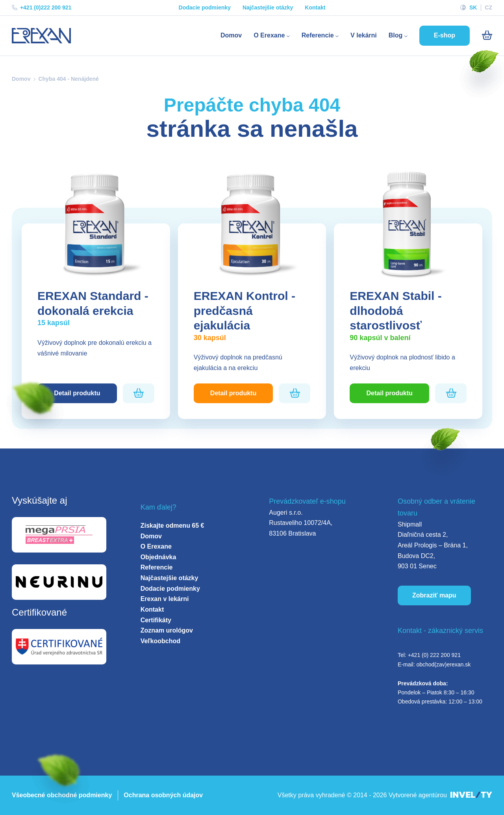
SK (473, 7)
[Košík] (487, 35)
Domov (231, 35)
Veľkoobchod (160, 641)
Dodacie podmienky (205, 7)
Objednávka (158, 557)
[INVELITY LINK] (471, 795)
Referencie (320, 35)
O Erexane (272, 35)
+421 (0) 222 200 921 (434, 655)
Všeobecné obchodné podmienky (62, 795)
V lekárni (364, 35)
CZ (488, 7)
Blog (398, 35)
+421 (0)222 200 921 (42, 7)
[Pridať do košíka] (138, 393)
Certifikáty (156, 620)
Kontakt (315, 7)
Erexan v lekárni (165, 599)
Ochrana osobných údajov (163, 795)
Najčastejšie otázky (268, 7)
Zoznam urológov (167, 630)
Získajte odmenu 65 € (172, 526)
